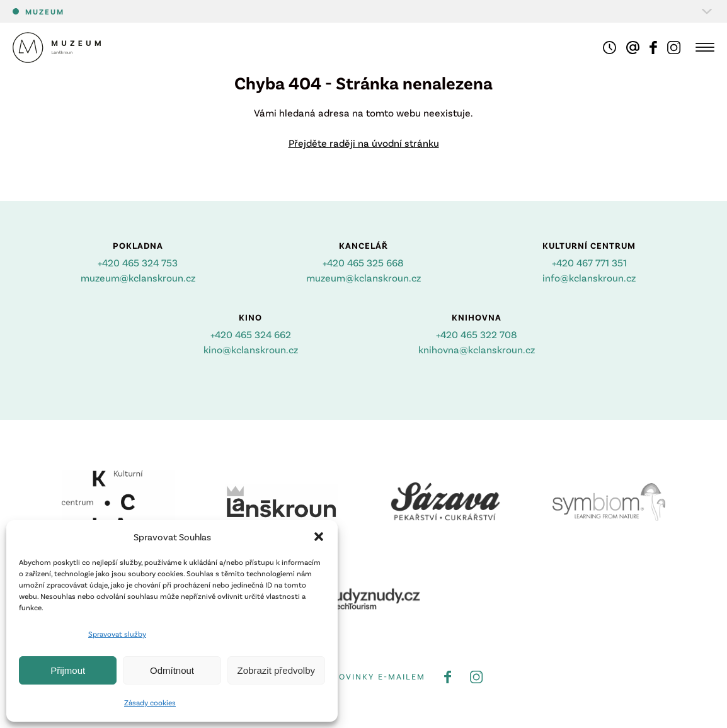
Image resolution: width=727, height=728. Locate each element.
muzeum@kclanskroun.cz (138, 277)
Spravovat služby (117, 634)
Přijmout (68, 670)
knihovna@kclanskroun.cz (477, 349)
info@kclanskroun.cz (589, 277)
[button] (319, 537)
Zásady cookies (150, 702)
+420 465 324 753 (138, 262)
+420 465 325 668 (363, 262)
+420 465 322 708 (477, 334)
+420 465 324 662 (251, 334)
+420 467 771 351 (589, 262)
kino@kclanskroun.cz (251, 349)
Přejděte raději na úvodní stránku (364, 143)
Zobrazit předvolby (276, 670)
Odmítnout (172, 670)
